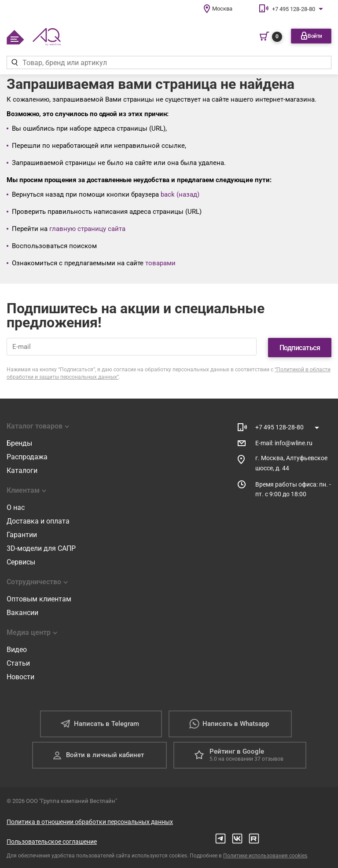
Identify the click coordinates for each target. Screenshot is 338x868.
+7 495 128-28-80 (294, 9)
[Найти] (14, 62)
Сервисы (21, 561)
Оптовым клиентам (39, 598)
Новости (20, 676)
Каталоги (22, 469)
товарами (160, 263)
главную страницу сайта (87, 229)
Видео (17, 648)
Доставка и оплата (38, 520)
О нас (16, 506)
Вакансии (22, 611)
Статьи (18, 662)
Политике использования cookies (265, 854)
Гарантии (22, 533)
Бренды (19, 442)
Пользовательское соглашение (52, 840)
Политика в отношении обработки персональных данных (90, 820)
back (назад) (180, 194)
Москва (222, 9)
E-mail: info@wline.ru (284, 441)
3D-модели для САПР (41, 547)
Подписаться (300, 346)
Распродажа (27, 456)
